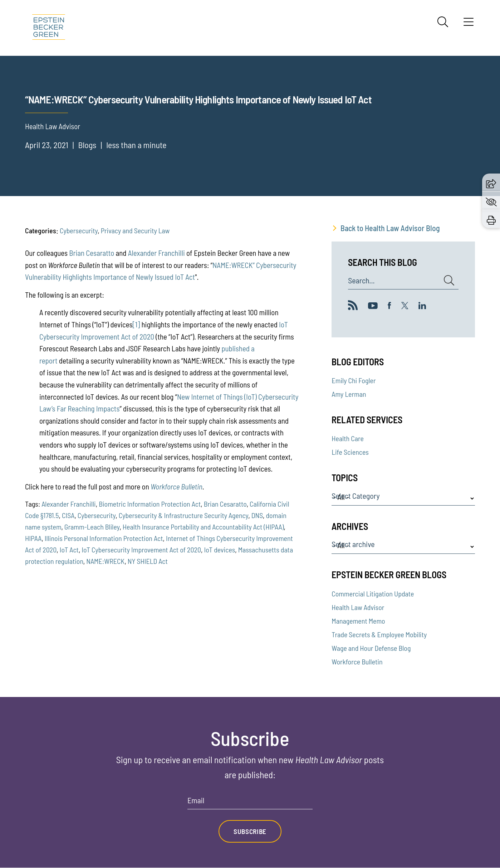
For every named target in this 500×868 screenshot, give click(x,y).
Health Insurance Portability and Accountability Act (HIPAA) (203, 527)
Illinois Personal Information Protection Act (104, 538)
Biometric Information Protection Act (150, 504)
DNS (257, 515)
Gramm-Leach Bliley (92, 527)
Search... (361, 281)
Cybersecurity (79, 230)
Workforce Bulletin (357, 662)
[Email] (250, 803)
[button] (491, 182)
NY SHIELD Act (148, 561)
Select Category (356, 496)
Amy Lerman (349, 394)
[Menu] (469, 24)
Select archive (353, 544)
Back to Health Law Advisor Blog (390, 228)
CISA (68, 515)
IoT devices (219, 550)
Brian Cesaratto (92, 253)
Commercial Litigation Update (373, 594)
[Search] (443, 22)
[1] (136, 324)
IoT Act (69, 550)
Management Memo (358, 621)
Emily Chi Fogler (354, 380)
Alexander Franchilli (156, 253)
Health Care (347, 438)
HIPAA (33, 538)
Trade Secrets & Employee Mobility (379, 634)
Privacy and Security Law (135, 230)
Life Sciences (350, 452)
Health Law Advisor (358, 607)
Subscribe (250, 832)
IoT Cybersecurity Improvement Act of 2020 (141, 550)
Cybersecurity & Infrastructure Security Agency (184, 515)
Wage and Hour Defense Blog (371, 648)
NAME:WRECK (105, 561)
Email (196, 800)
